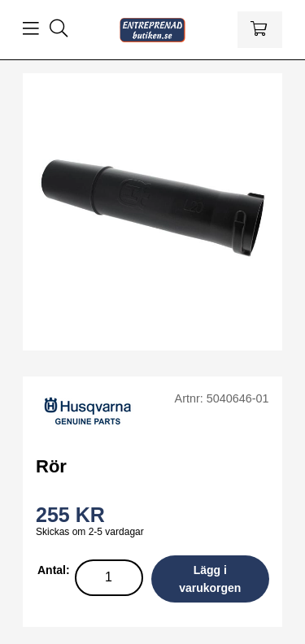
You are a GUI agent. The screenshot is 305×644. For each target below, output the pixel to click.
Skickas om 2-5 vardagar (90, 532)
